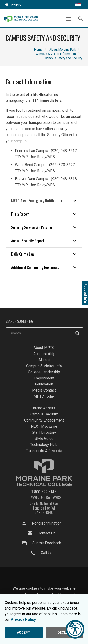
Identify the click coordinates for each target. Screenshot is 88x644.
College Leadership (44, 372)
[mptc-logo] (21, 19)
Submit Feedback (47, 543)
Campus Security (44, 414)
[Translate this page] (78, 5)
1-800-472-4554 (44, 492)
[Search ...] (44, 333)
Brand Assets (44, 408)
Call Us (47, 553)
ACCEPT (24, 633)
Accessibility (44, 354)
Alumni (44, 360)
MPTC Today (44, 396)
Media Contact (44, 390)
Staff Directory (44, 432)
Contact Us (47, 533)
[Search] (77, 333)
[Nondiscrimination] (26, 523)
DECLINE (64, 633)
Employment (44, 378)
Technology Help (44, 445)
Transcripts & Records (44, 451)
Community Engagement (44, 420)
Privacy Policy (23, 620)
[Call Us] (35, 553)
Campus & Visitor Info (44, 366)
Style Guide (44, 439)
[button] (69, 19)
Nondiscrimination (47, 523)
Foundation (44, 384)
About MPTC (44, 348)
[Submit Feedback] (27, 543)
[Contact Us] (32, 533)
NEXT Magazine (44, 426)
